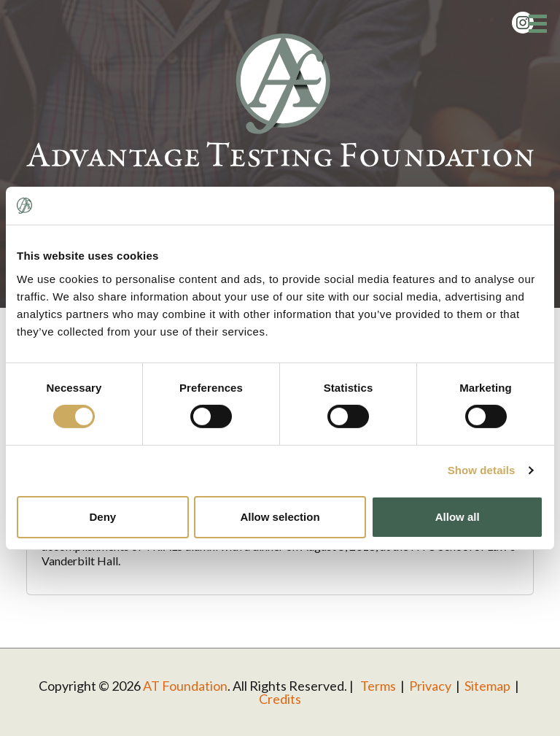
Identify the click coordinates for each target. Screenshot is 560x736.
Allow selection (280, 517)
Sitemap (487, 686)
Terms (378, 686)
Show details (482, 470)
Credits (280, 699)
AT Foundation (185, 686)
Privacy (430, 686)
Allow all (458, 517)
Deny (102, 517)
